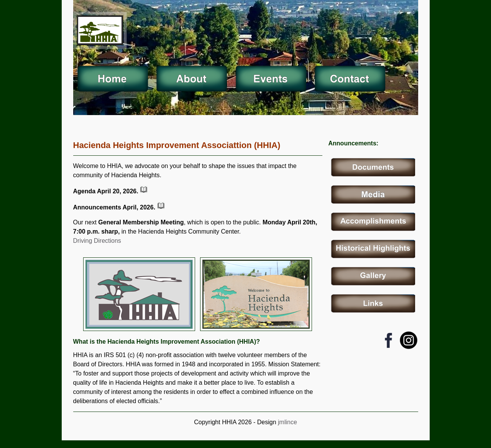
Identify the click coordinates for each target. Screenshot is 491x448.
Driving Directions (97, 241)
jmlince (287, 422)
